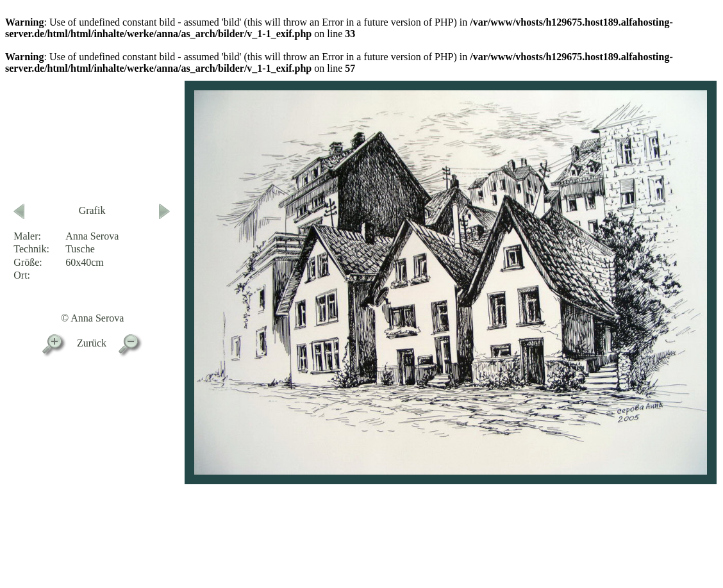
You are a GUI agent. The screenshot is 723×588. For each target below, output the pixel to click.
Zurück (92, 343)
